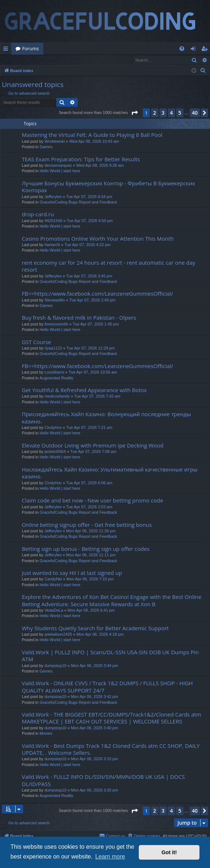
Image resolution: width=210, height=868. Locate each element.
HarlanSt (52, 245)
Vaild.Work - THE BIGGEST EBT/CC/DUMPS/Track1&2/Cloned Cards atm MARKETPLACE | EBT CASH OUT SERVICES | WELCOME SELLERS (112, 718)
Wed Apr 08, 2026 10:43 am (94, 142)
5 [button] (180, 113)
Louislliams (54, 372)
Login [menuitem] (195, 50)
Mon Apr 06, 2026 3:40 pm (94, 728)
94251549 (53, 221)
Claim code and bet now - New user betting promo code (92, 501)
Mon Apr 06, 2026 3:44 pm (94, 666)
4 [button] (171, 113)
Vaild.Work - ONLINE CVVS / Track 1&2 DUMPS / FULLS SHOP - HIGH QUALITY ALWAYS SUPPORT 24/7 (107, 687)
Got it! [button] (169, 852)
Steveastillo (54, 300)
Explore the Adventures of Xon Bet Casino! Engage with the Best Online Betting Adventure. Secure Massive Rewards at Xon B (112, 601)
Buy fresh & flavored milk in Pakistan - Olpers (79, 318)
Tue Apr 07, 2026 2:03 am (89, 507)
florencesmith (56, 324)
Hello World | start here (60, 171)
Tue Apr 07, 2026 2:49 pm (92, 300)
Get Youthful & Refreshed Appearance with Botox (84, 390)
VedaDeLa (54, 611)
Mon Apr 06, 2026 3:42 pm (94, 697)
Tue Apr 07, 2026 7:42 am (97, 396)
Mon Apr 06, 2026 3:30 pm (94, 790)
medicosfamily (57, 396)
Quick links (7, 50)
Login (12, 60)
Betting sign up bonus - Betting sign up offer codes (86, 549)
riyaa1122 (53, 348)
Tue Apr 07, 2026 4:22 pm (87, 245)
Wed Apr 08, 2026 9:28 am (100, 166)
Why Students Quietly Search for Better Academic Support (95, 628)
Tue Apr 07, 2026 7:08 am (93, 452)
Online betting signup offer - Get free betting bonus (87, 525)
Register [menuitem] (206, 50)
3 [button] (163, 113)
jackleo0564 (55, 452)
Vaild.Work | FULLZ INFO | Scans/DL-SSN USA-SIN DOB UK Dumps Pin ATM (110, 656)
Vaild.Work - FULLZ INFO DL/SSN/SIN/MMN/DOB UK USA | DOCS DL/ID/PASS (103, 780)
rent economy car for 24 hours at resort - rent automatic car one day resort (108, 266)
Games (46, 147)
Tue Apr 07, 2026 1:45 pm (96, 324)
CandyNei (53, 579)
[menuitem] (182, 49)
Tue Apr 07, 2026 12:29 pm (91, 348)
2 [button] (155, 113)
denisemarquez (58, 166)
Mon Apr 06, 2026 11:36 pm (91, 531)
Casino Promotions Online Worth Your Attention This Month (98, 239)
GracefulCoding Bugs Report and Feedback (78, 202)
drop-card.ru (38, 214)
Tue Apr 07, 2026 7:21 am (89, 428)
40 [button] (195, 113)
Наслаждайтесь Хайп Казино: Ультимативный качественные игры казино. (110, 473)
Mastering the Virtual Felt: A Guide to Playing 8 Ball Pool (92, 135)
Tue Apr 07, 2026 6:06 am (89, 483)
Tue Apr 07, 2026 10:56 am (93, 372)
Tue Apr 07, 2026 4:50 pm (90, 221)
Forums (31, 48)
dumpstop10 (55, 666)
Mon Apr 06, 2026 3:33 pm (94, 759)
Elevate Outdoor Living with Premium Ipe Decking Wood (93, 446)
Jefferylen (53, 197)
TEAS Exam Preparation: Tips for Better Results (81, 159)
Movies (46, 734)
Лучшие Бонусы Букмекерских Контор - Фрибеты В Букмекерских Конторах (108, 187)
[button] (134, 113)
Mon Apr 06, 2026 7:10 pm (90, 579)
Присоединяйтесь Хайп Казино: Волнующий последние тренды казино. (106, 418)
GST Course (37, 342)
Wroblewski (54, 142)
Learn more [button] (110, 857)
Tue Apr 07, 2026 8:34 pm (89, 197)
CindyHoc (53, 428)
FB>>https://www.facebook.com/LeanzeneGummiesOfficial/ (97, 294)
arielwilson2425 (58, 635)
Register (36, 60)
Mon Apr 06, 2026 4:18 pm (100, 635)
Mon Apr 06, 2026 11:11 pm (91, 555)
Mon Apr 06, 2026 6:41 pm (91, 611)
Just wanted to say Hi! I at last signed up (72, 573)
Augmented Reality (56, 378)
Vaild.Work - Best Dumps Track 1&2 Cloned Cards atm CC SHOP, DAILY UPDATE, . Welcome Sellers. (111, 749)
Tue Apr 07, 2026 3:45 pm (89, 276)
